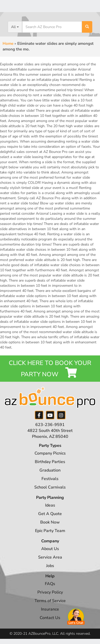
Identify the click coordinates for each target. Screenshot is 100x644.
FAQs (50, 584)
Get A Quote (50, 514)
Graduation (50, 470)
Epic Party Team (50, 531)
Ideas (50, 505)
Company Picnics (50, 453)
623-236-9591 (50, 425)
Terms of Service (50, 601)
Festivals (50, 479)
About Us (50, 549)
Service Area (50, 557)
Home (8, 43)
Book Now (50, 522)
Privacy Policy (50, 592)
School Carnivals (50, 487)
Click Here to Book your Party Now (50, 369)
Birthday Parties (50, 462)
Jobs (50, 566)
